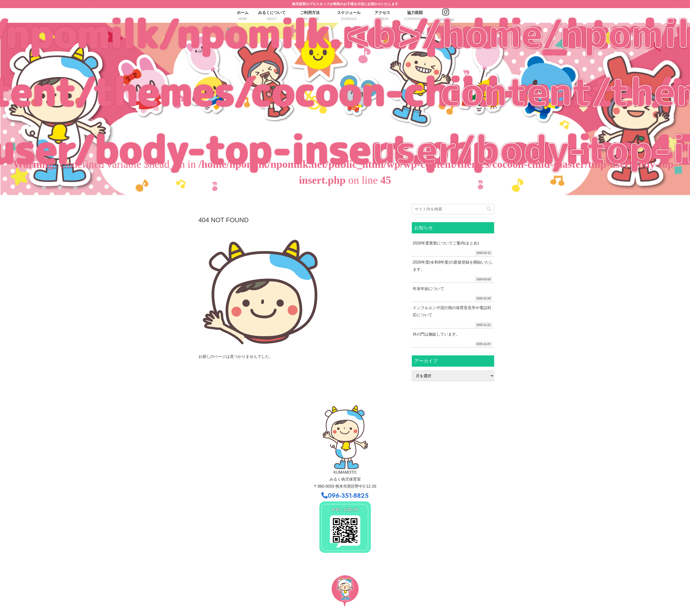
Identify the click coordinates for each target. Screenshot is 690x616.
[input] (453, 209)
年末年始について (428, 289)
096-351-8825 (345, 496)
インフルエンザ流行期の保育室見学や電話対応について (452, 311)
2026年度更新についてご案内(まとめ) (446, 243)
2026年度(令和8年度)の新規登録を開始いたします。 (453, 266)
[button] (489, 209)
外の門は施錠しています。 (436, 334)
